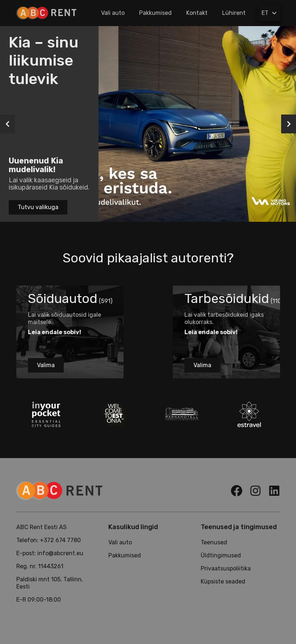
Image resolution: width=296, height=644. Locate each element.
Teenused (214, 542)
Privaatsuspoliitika (226, 568)
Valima (46, 365)
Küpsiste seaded (223, 581)
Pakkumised (155, 13)
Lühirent (234, 13)
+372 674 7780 (60, 540)
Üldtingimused (221, 555)
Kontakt (197, 13)
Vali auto (113, 13)
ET (270, 13)
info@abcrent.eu (60, 553)
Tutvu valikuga (38, 207)
